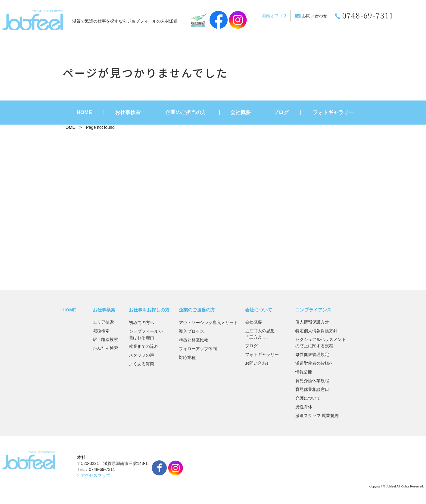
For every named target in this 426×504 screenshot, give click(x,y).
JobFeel (33, 20)
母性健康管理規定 (312, 354)
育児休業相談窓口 (312, 389)
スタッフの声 (141, 355)
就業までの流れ (144, 346)
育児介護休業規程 (312, 381)
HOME (84, 112)
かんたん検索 (105, 348)
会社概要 (241, 112)
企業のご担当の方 (186, 112)
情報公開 (304, 372)
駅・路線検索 (105, 339)
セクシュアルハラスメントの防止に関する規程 (321, 343)
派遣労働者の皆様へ (314, 363)
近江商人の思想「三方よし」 (260, 334)
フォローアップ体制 (198, 349)
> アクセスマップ (94, 475)
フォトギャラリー (333, 112)
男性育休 (304, 407)
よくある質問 (141, 364)
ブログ (281, 112)
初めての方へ (141, 323)
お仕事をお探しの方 (149, 310)
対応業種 (187, 357)
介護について (308, 398)
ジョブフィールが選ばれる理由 (146, 334)
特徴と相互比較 (194, 340)
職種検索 (101, 331)
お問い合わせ (315, 16)
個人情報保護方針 (312, 322)
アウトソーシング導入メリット (208, 323)
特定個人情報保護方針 (316, 331)
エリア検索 (103, 322)
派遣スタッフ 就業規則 (317, 416)
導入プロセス (191, 331)
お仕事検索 (128, 112)
